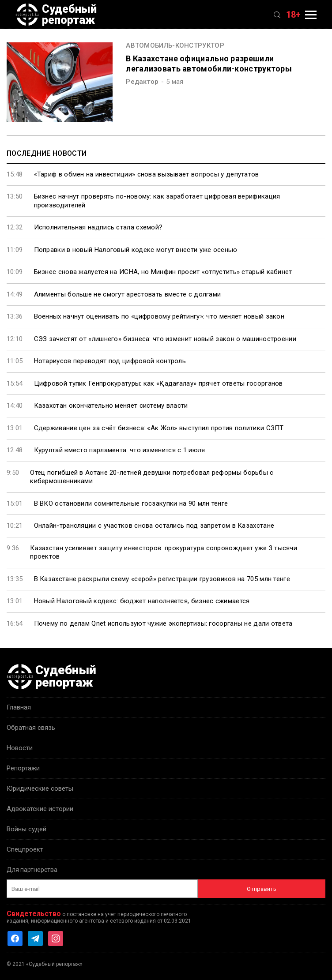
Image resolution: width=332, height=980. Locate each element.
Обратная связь (31, 728)
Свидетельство (34, 914)
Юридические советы (40, 789)
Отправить (262, 889)
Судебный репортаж (56, 15)
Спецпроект (25, 849)
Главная (19, 707)
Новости (20, 748)
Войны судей (26, 829)
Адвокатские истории (40, 809)
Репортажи (23, 768)
